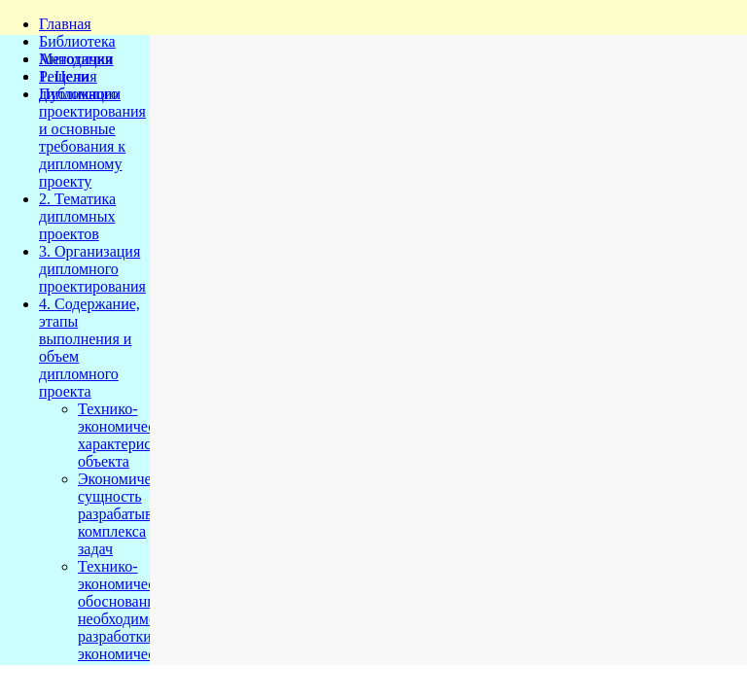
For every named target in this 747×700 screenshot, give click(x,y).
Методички (76, 59)
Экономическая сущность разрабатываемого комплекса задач (138, 514)
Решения (68, 76)
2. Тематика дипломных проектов (77, 216)
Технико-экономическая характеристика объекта (129, 435)
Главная (65, 24)
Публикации (80, 94)
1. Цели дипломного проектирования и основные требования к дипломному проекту (92, 129)
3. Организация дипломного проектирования (92, 269)
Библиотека (77, 41)
